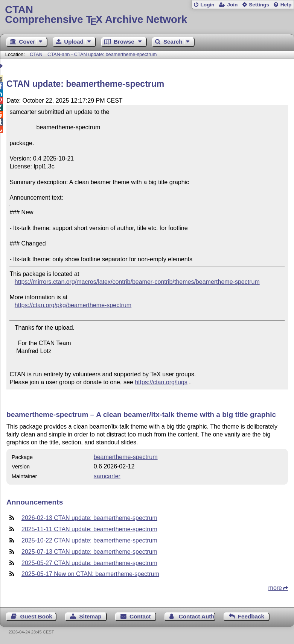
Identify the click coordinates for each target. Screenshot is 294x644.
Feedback (251, 616)
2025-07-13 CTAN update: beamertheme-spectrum (89, 552)
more (275, 588)
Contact (140, 616)
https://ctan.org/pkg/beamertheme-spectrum (73, 305)
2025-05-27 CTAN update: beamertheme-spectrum (89, 563)
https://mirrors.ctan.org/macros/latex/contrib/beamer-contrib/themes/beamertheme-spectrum (137, 282)
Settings (259, 5)
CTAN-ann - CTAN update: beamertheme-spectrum (102, 54)
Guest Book (36, 616)
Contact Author (197, 616)
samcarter (107, 476)
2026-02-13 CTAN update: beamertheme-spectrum (89, 518)
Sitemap (91, 616)
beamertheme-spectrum (126, 457)
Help (286, 5)
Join (232, 5)
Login (207, 5)
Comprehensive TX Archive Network (147, 15)
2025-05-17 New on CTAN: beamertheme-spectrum (90, 574)
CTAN (36, 54)
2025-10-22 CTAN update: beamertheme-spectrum (89, 540)
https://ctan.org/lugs (161, 382)
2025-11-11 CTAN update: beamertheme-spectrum (89, 529)
